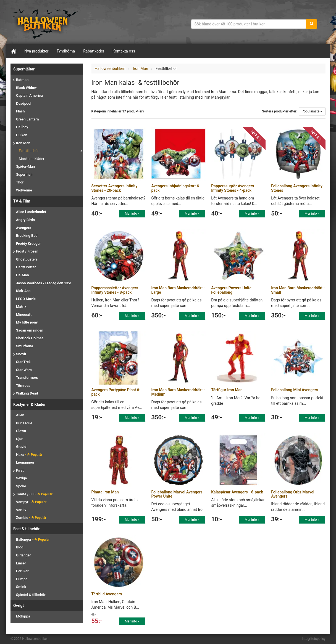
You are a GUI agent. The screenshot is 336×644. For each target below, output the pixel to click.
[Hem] (13, 51)
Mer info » (132, 214)
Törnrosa (23, 386)
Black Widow (26, 88)
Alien (20, 415)
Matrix (21, 307)
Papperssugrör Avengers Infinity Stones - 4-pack (233, 188)
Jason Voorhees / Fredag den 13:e (44, 283)
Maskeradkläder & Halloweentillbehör (45, 23)
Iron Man (23, 143)
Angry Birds (25, 220)
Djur (19, 439)
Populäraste (312, 111)
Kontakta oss (124, 51)
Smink (21, 587)
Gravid (21, 447)
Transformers (27, 378)
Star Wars (24, 370)
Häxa (29, 455)
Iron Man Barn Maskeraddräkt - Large (178, 290)
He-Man (23, 275)
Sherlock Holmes (30, 338)
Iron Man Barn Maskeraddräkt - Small (298, 290)
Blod (20, 547)
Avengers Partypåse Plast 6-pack (116, 392)
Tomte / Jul (34, 494)
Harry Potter (26, 267)
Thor (20, 182)
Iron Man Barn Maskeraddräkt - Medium (178, 392)
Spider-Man (25, 166)
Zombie (31, 518)
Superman (24, 174)
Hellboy (22, 127)
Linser (21, 563)
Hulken (22, 135)
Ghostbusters (27, 259)
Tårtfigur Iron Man (227, 390)
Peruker (22, 571)
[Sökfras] (249, 24)
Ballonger (33, 539)
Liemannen (25, 462)
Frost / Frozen (27, 251)
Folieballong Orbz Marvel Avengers (293, 494)
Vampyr (31, 502)
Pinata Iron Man (105, 492)
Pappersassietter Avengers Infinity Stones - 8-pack (115, 290)
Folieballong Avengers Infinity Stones (297, 188)
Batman (22, 80)
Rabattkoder (94, 51)
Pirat (20, 470)
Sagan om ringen (30, 330)
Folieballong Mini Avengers (295, 390)
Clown (21, 431)
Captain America (29, 95)
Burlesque (24, 423)
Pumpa (22, 579)
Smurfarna (25, 346)
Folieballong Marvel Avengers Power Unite (177, 494)
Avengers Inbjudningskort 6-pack (176, 188)
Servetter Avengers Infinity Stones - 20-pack (115, 188)
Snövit (21, 354)
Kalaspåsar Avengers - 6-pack (237, 492)
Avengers (24, 228)
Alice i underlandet (31, 212)
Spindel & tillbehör (31, 595)
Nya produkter (36, 51)
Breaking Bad (27, 236)
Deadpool (24, 103)
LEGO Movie (26, 299)
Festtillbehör (29, 151)
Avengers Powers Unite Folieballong (231, 290)
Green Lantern (27, 119)
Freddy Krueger (28, 244)
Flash (20, 111)
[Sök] (312, 24)
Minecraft (24, 315)
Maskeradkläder (32, 159)
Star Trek (23, 362)
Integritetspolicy (314, 639)
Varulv (21, 510)
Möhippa (23, 616)
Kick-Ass (23, 291)
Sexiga (21, 478)
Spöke (21, 486)
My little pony (27, 322)
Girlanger (23, 555)
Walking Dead (27, 393)
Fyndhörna (66, 51)
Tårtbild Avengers (107, 594)
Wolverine (24, 190)
